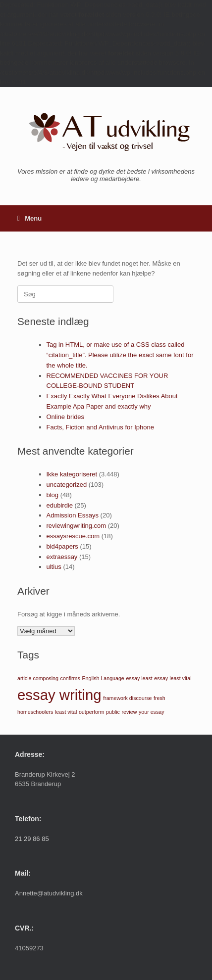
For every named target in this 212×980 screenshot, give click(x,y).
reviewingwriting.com (77, 526)
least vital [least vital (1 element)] (66, 712)
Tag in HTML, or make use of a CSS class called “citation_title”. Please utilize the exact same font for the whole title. (120, 355)
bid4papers (62, 546)
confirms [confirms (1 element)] (70, 678)
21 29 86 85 (32, 839)
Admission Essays (73, 515)
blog (53, 495)
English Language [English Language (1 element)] (103, 678)
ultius (54, 567)
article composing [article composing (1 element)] (38, 678)
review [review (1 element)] (130, 712)
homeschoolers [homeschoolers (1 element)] (35, 712)
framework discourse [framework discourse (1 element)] (127, 698)
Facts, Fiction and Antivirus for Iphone (101, 427)
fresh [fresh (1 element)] (159, 698)
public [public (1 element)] (113, 712)
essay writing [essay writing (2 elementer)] (59, 695)
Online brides (66, 417)
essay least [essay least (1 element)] (139, 678)
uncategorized (67, 485)
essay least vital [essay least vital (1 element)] (173, 678)
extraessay (62, 557)
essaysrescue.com (73, 536)
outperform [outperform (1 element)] (92, 712)
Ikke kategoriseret (72, 474)
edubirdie (60, 505)
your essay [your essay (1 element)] (152, 712)
